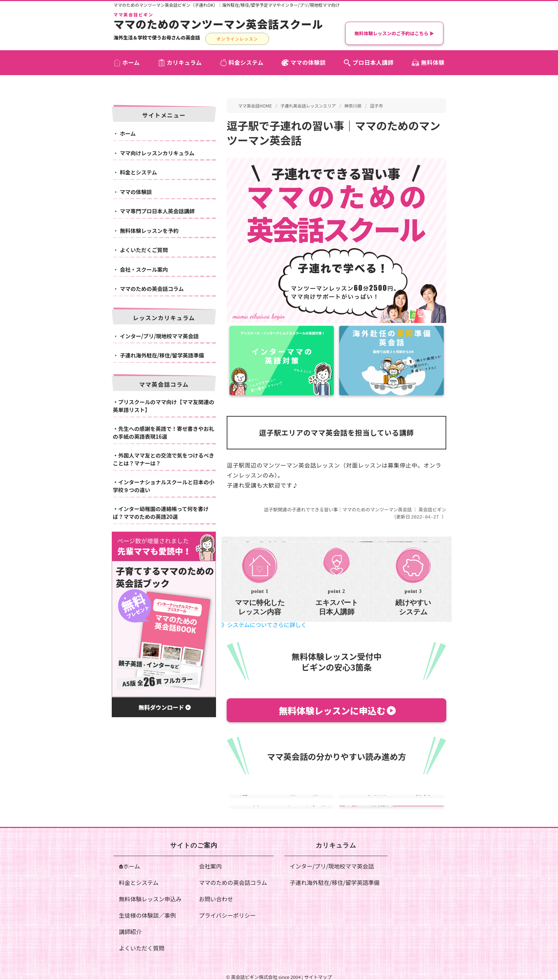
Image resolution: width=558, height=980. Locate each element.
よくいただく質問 (142, 948)
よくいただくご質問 (144, 250)
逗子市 (377, 106)
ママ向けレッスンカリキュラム (157, 153)
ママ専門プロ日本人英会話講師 (157, 211)
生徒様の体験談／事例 (147, 915)
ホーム (128, 133)
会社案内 (210, 866)
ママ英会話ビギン (133, 15)
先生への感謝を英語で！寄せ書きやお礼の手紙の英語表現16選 (164, 433)
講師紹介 (130, 931)
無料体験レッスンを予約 (149, 231)
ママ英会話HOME (255, 106)
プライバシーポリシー (227, 915)
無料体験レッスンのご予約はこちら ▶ (394, 33)
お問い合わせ (216, 898)
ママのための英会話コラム (152, 289)
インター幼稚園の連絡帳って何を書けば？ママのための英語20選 (161, 513)
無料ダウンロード (165, 707)
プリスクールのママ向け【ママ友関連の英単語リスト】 (164, 406)
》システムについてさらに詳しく (264, 624)
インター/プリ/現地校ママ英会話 (159, 336)
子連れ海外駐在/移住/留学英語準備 (162, 355)
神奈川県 (353, 106)
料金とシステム (139, 172)
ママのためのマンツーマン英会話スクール (218, 24)
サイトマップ (318, 977)
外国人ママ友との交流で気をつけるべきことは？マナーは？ (164, 459)
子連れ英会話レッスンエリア (308, 106)
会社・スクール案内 (144, 269)
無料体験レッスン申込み (150, 898)
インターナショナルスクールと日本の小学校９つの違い (164, 486)
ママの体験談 (136, 192)
